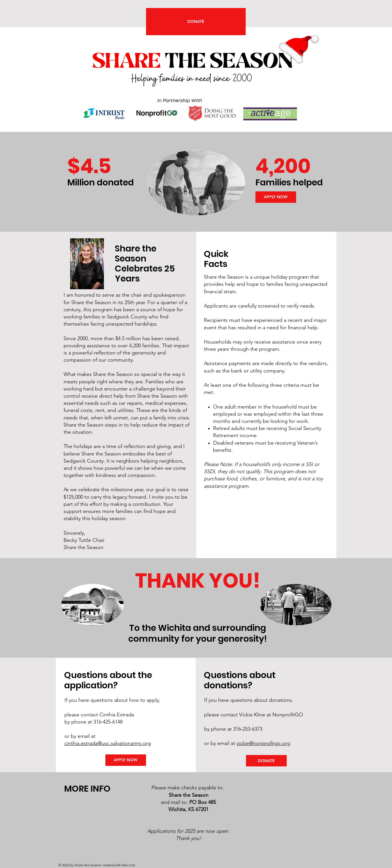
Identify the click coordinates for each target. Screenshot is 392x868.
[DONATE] (196, 22)
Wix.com (129, 865)
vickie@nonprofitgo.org (263, 743)
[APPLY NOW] (276, 197)
